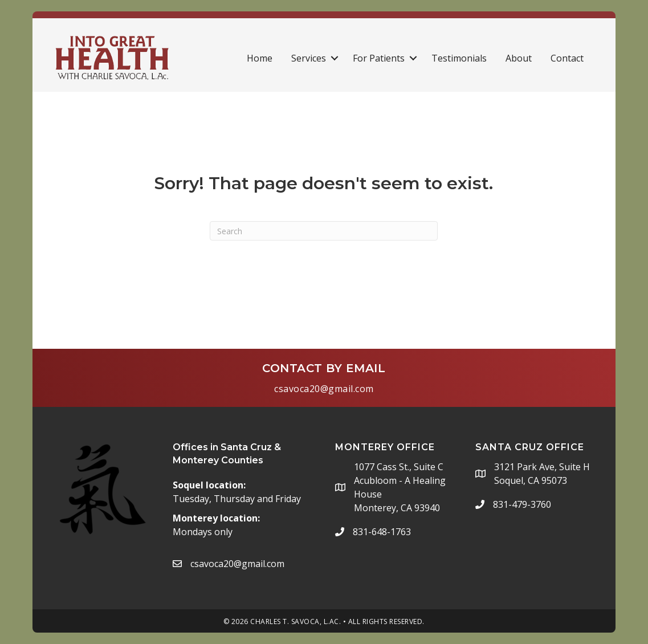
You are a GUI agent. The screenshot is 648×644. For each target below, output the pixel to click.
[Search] (324, 231)
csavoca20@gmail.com (324, 389)
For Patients (379, 58)
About (519, 58)
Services (309, 58)
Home (260, 58)
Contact (567, 58)
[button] (335, 58)
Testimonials (459, 58)
